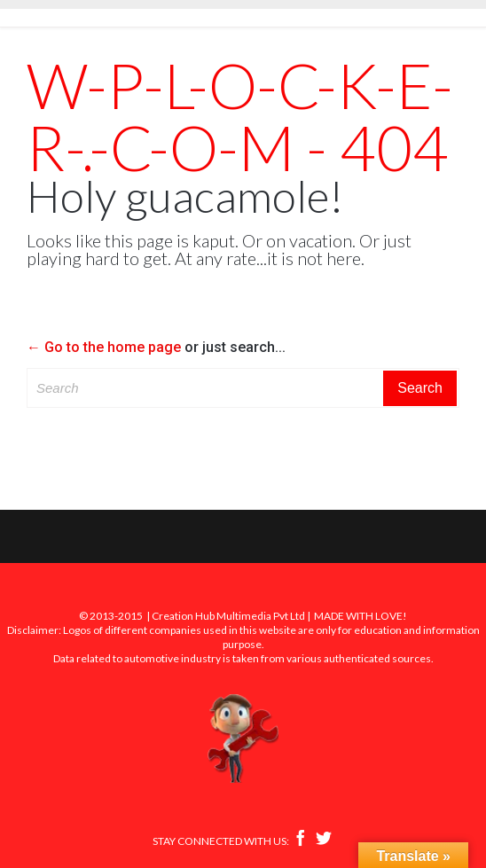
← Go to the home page (104, 347)
